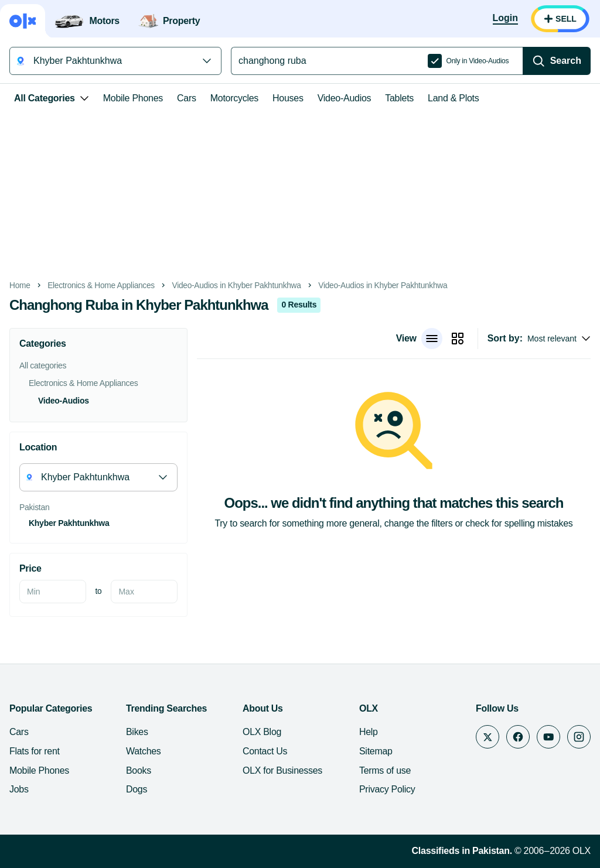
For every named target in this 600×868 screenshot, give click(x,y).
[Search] (557, 61)
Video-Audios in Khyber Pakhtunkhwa (237, 286)
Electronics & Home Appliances (101, 286)
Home (20, 286)
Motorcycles (234, 98)
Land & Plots (453, 98)
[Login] (505, 19)
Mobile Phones (133, 98)
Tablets (399, 98)
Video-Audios (345, 98)
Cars (187, 98)
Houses (288, 98)
